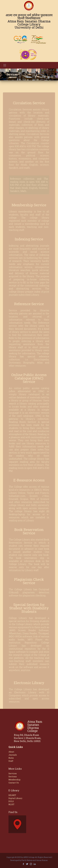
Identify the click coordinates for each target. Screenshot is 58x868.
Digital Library (15, 798)
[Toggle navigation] (5, 65)
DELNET (12, 795)
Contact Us (14, 783)
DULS (11, 801)
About (11, 752)
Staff (11, 761)
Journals (13, 755)
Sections (13, 776)
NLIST (11, 804)
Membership (14, 780)
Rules (11, 758)
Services (13, 773)
